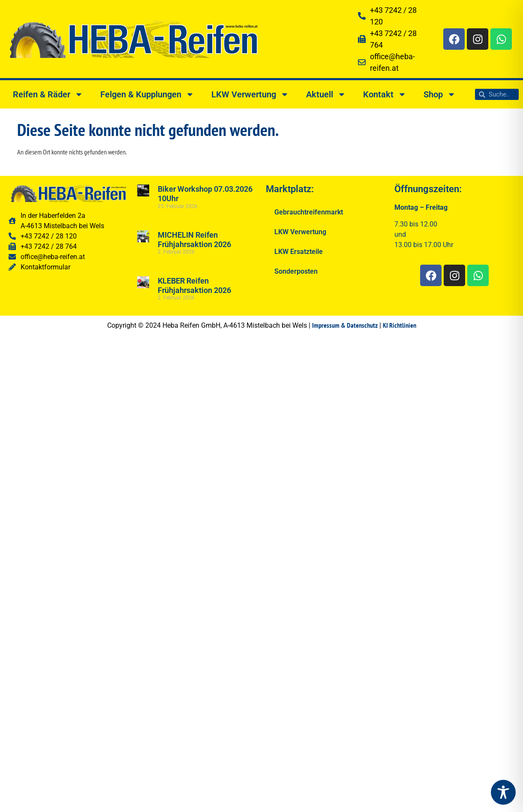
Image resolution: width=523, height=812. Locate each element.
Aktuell (326, 94)
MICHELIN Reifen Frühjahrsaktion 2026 (194, 240)
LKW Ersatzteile (299, 252)
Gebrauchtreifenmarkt (309, 212)
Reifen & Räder (48, 94)
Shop (440, 94)
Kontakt (385, 94)
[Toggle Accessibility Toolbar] (503, 792)
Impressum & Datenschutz (345, 325)
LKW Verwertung (250, 94)
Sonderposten (296, 271)
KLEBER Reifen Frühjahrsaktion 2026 (194, 285)
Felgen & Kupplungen (147, 94)
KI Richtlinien (400, 325)
